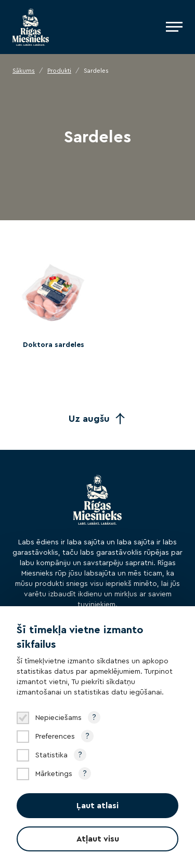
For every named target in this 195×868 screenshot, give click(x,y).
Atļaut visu (98, 839)
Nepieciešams (58, 718)
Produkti (59, 71)
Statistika (51, 755)
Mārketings (54, 774)
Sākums (24, 71)
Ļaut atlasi (97, 806)
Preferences (55, 737)
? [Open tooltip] (94, 717)
